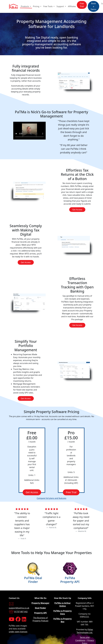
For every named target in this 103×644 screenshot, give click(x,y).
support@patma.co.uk (19, 608)
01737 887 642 (21, 612)
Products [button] (25, 6)
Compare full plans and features (51, 498)
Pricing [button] (36, 6)
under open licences (18, 632)
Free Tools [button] (48, 6)
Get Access (77, 210)
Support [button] (60, 6)
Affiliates (72, 6)
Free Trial (82, 5)
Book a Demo (93, 6)
